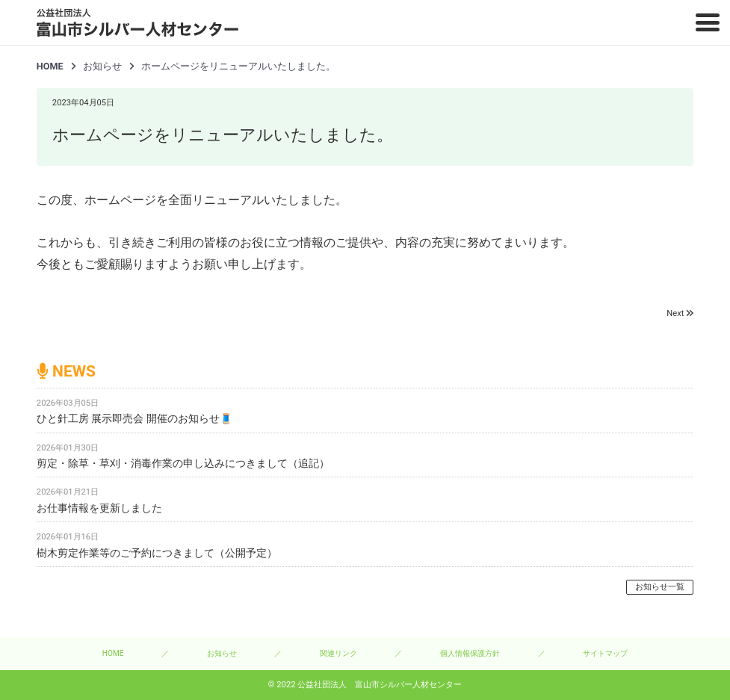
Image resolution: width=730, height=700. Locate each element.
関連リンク (338, 653)
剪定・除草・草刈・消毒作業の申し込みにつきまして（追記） (183, 463)
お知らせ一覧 (660, 587)
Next (675, 313)
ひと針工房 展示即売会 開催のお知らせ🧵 (134, 418)
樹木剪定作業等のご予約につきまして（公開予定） (157, 553)
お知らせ (222, 653)
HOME (50, 66)
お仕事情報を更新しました (99, 508)
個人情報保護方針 (470, 653)
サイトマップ (605, 653)
